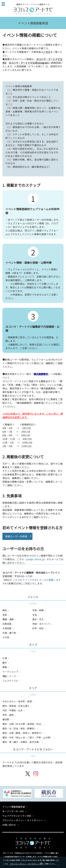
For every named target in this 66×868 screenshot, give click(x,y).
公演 (5, 658)
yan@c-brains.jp (35, 559)
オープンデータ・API (13, 811)
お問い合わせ (9, 825)
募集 (5, 667)
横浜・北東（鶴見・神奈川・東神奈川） (23, 733)
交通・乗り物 (9, 633)
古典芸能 (7, 624)
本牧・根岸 (8, 715)
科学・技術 (38, 628)
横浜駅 (6, 719)
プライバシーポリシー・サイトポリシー (25, 864)
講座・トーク (9, 676)
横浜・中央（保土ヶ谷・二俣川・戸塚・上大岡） (27, 737)
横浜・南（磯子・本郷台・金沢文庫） (22, 742)
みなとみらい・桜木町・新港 (17, 701)
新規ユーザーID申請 (16, 536)
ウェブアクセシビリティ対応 (17, 816)
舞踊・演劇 (8, 619)
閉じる (62, 852)
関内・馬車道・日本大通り (16, 706)
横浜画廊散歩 (41, 374)
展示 (5, 663)
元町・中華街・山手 (13, 710)
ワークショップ (11, 672)
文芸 (35, 615)
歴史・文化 (38, 619)
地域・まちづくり (42, 624)
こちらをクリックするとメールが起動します (37, 580)
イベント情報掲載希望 (14, 807)
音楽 (5, 615)
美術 (5, 610)
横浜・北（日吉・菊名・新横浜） (20, 728)
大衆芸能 (7, 628)
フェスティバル (10, 681)
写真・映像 (38, 610)
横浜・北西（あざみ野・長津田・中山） (23, 724)
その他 (6, 637)
